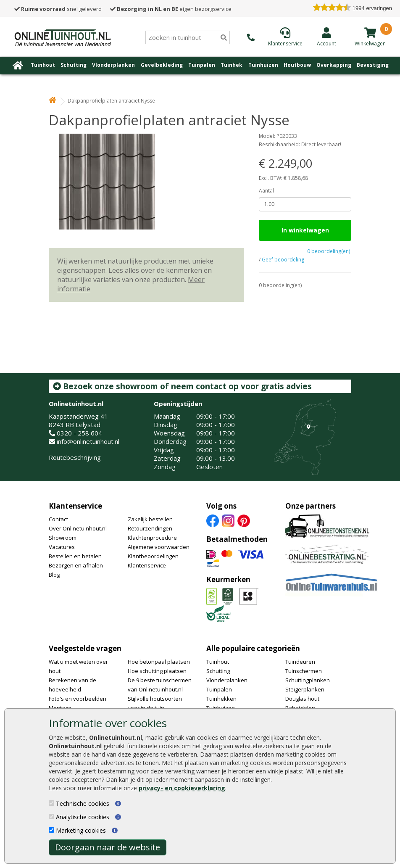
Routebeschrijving (75, 457)
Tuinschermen (304, 671)
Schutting (74, 65)
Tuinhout (43, 65)
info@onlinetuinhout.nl (88, 441)
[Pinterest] (244, 520)
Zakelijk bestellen (150, 519)
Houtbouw (297, 65)
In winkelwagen (305, 230)
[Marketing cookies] (51, 830)
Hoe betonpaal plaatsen (159, 662)
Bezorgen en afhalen (76, 565)
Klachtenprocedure (152, 538)
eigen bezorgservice (171, 9)
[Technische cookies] (51, 803)
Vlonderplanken (113, 65)
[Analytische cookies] (51, 817)
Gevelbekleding (162, 65)
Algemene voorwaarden (159, 547)
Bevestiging (373, 65)
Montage (60, 708)
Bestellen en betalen (75, 556)
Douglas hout (302, 699)
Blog (54, 575)
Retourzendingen (150, 528)
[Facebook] (213, 520)
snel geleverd (58, 9)
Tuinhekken (221, 699)
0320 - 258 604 (79, 433)
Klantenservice (75, 506)
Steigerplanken (305, 689)
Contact (58, 519)
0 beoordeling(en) (329, 251)
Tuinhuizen (263, 65)
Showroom (63, 538)
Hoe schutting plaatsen (157, 671)
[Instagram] (228, 520)
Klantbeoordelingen (153, 556)
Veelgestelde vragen (85, 648)
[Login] (326, 37)
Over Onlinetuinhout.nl (78, 528)
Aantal (266, 191)
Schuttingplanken (308, 680)
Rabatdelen (300, 708)
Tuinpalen (202, 65)
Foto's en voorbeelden (78, 699)
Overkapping (334, 65)
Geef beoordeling (283, 260)
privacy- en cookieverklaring (182, 788)
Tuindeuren (300, 662)
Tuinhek (232, 65)
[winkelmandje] (370, 32)
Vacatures (62, 547)
